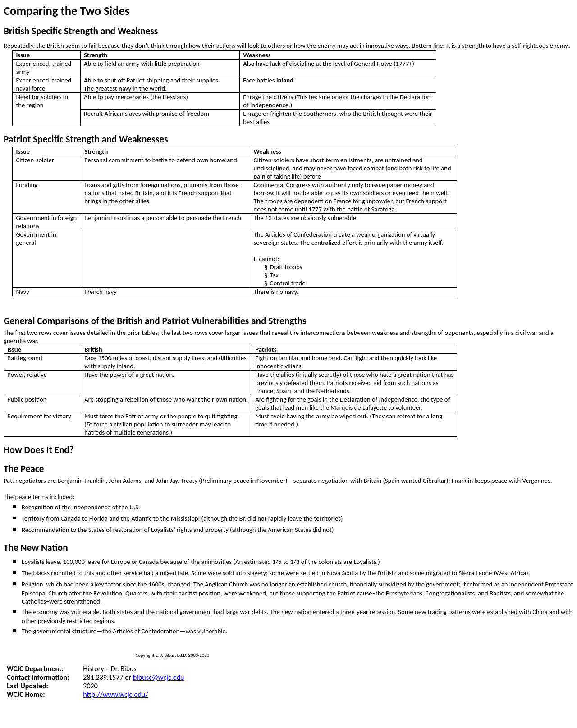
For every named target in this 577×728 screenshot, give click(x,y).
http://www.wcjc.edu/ (115, 694)
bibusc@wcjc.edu (159, 677)
